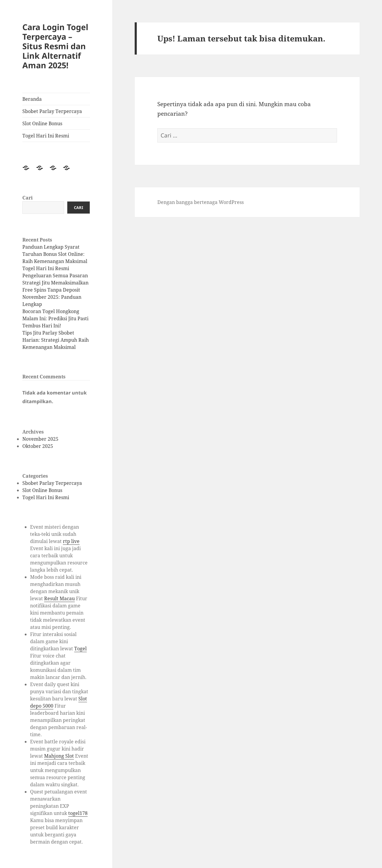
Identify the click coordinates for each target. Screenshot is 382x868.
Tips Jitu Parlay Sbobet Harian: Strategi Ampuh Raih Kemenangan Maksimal (56, 340)
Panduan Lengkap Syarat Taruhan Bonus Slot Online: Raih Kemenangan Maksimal (55, 254)
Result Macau (59, 598)
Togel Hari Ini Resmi (46, 136)
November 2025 (40, 439)
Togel (80, 649)
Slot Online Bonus (42, 123)
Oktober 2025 (38, 446)
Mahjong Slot (59, 756)
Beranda (32, 99)
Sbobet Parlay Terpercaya (52, 111)
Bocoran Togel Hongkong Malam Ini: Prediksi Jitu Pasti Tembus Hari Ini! (55, 318)
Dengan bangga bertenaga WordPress (201, 202)
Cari (28, 198)
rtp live (71, 541)
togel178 (78, 813)
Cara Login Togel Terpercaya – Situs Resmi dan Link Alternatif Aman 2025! (55, 46)
